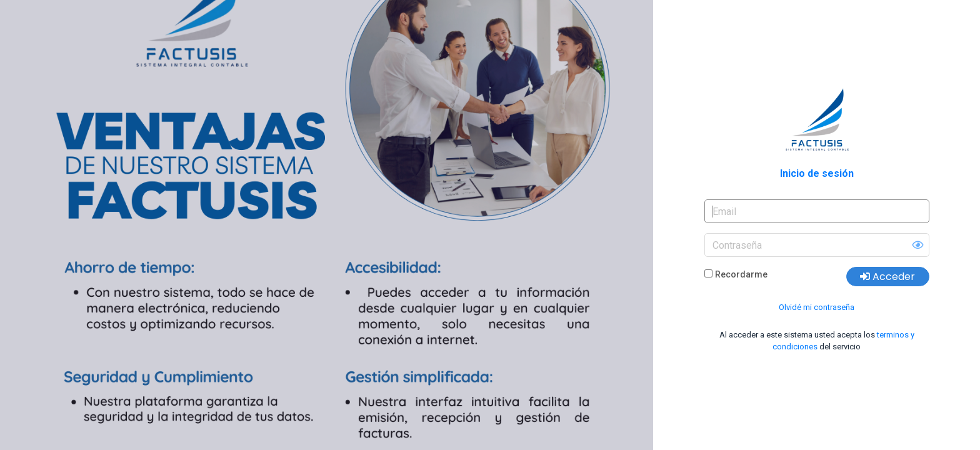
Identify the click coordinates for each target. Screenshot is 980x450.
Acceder (887, 277)
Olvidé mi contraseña (817, 307)
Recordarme (741, 274)
